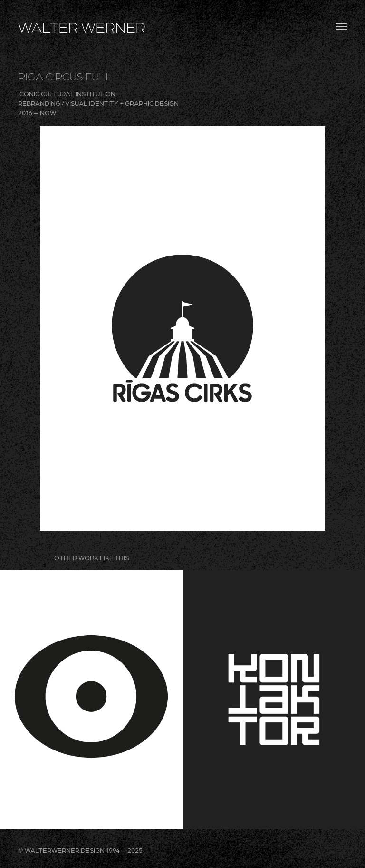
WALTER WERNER (82, 27)
